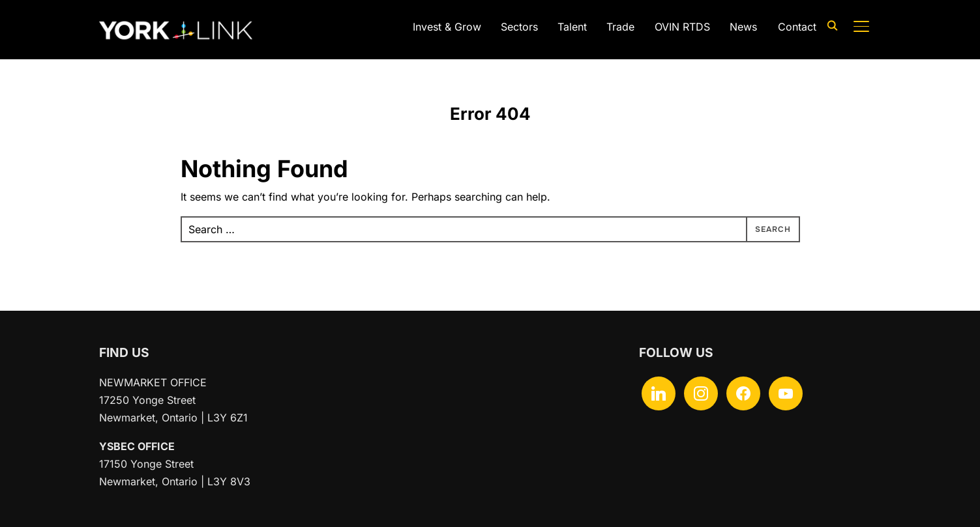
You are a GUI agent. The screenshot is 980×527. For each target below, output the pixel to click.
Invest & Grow (447, 27)
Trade (620, 27)
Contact (797, 27)
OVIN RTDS (682, 27)
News (743, 27)
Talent (572, 27)
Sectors (519, 27)
